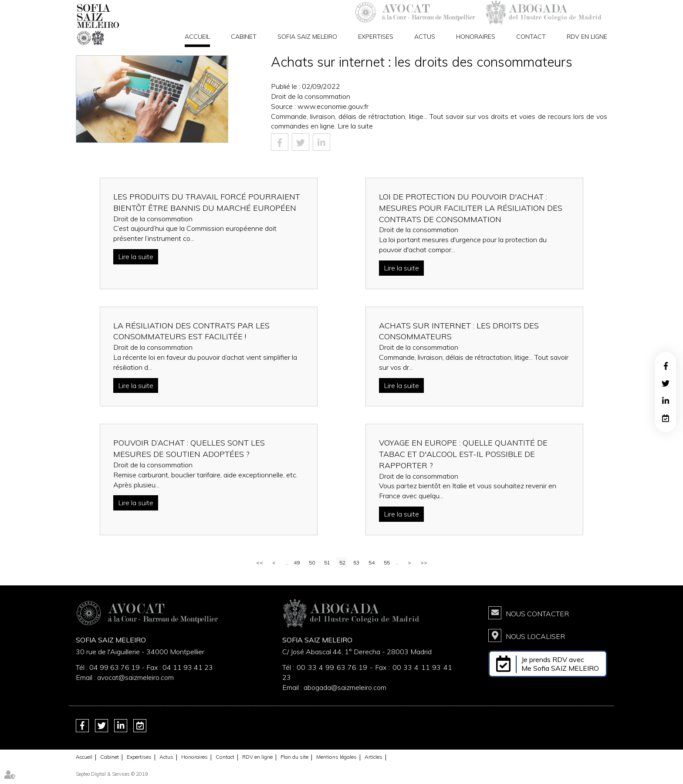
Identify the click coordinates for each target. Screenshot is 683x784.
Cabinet (244, 37)
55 (387, 563)
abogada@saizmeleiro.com (345, 687)
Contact (531, 37)
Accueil (197, 37)
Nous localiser (535, 636)
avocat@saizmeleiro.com (135, 677)
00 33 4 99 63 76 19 (333, 667)
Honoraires (476, 37)
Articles (374, 757)
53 (356, 563)
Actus (425, 37)
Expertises (376, 37)
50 (312, 563)
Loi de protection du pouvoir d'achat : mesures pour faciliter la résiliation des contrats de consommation (471, 208)
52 (342, 563)
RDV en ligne (587, 37)
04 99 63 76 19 (115, 667)
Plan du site (294, 757)
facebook (666, 366)
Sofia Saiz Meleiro (307, 37)
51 (327, 563)
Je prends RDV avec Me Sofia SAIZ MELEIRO (560, 664)
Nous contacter (537, 614)
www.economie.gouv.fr (333, 106)
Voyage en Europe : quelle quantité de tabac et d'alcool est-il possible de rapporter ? (463, 454)
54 (372, 563)
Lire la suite (355, 126)
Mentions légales (336, 757)
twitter (666, 383)
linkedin (666, 401)
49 (297, 563)
